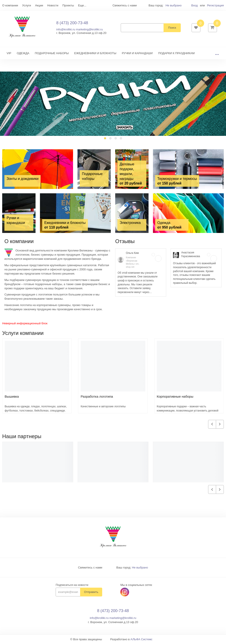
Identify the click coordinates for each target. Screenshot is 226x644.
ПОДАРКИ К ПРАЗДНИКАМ (176, 53)
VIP (9, 53)
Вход (194, 5)
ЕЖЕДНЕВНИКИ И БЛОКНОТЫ (95, 53)
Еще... (82, 5)
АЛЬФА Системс (141, 640)
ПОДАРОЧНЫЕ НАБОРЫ (52, 53)
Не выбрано (174, 5)
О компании (10, 5)
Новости (53, 5)
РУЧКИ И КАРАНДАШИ (137, 53)
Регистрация (215, 5)
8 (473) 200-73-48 (72, 23)
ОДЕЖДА (23, 53)
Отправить (91, 592)
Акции (39, 5)
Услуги (26, 5)
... (217, 53)
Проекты (68, 5)
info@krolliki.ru (66, 30)
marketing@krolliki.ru (89, 30)
